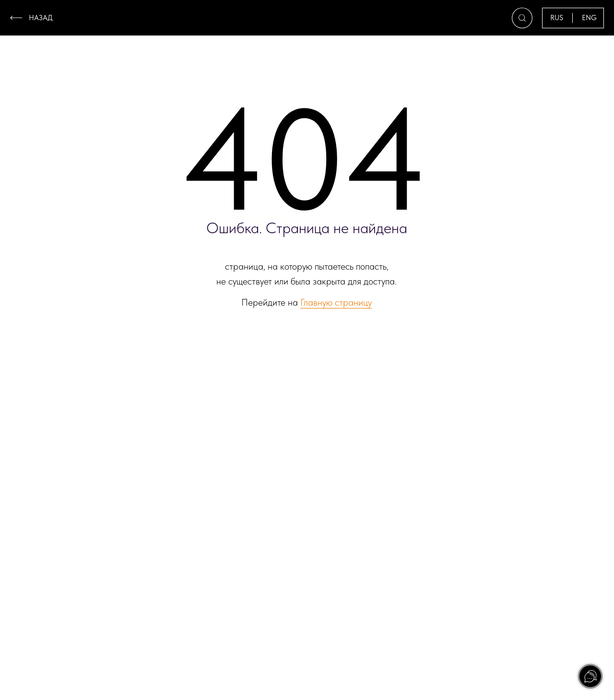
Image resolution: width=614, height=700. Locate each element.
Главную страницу (336, 302)
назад (41, 18)
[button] (522, 18)
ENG (589, 18)
